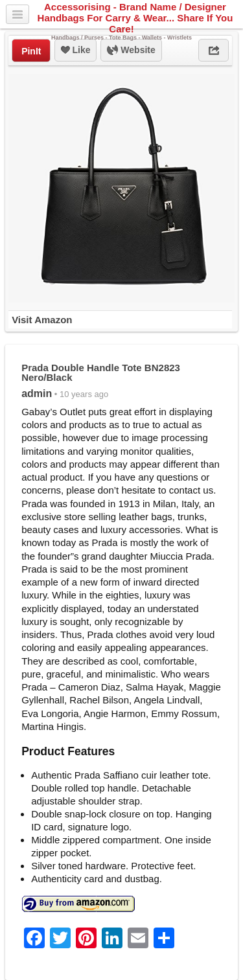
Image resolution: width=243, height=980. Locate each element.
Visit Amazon (42, 320)
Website (131, 51)
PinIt (31, 51)
